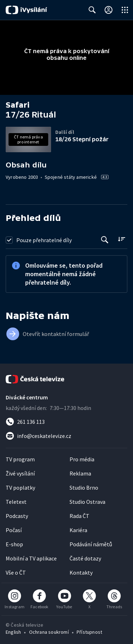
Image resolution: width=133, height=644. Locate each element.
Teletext (16, 502)
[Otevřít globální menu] (125, 10)
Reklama (80, 473)
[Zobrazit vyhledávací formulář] (92, 10)
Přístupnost (89, 632)
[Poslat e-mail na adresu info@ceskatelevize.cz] (66, 436)
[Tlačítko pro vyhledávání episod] (105, 240)
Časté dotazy (85, 558)
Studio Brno (84, 488)
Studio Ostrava (87, 502)
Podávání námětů (91, 544)
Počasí (14, 530)
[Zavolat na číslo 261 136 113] (66, 422)
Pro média (82, 459)
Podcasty (17, 516)
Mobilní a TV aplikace (31, 558)
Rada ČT (79, 516)
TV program (20, 459)
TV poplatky (20, 488)
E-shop (14, 544)
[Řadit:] (121, 239)
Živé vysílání (20, 473)
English (13, 632)
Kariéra (78, 530)
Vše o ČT (16, 572)
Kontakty (81, 572)
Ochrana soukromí (49, 632)
